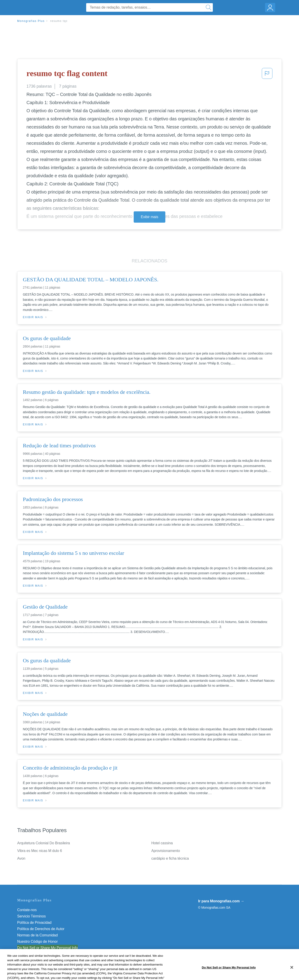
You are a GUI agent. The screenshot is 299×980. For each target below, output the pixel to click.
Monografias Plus (31, 21)
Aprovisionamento (166, 851)
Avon (21, 858)
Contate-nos (27, 910)
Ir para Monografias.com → (221, 901)
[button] (267, 75)
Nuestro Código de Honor (37, 941)
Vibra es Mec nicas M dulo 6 (40, 851)
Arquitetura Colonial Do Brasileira (44, 843)
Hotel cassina (162, 843)
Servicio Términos (31, 916)
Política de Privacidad (34, 923)
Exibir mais (149, 217)
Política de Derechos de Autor (41, 929)
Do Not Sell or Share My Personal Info (47, 948)
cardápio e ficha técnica (170, 858)
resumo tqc (59, 21)
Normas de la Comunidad (37, 935)
